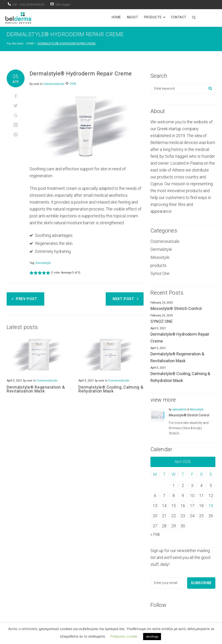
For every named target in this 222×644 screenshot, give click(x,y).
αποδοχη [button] (152, 637)
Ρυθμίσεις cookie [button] (124, 636)
